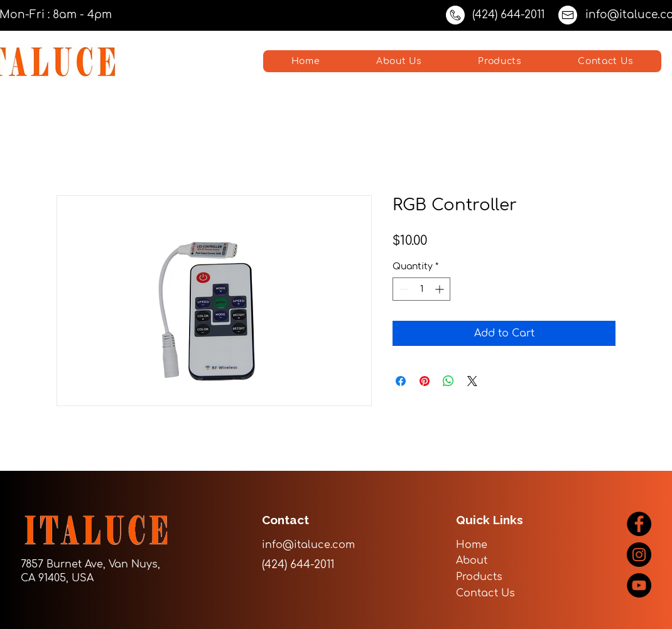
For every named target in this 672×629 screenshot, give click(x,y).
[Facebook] (639, 524)
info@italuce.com (308, 545)
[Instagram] (639, 555)
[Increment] (441, 289)
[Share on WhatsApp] (448, 381)
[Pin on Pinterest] (425, 381)
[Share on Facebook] (401, 381)
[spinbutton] (421, 289)
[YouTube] (639, 585)
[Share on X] (472, 381)
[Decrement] (402, 289)
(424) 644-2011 (508, 15)
